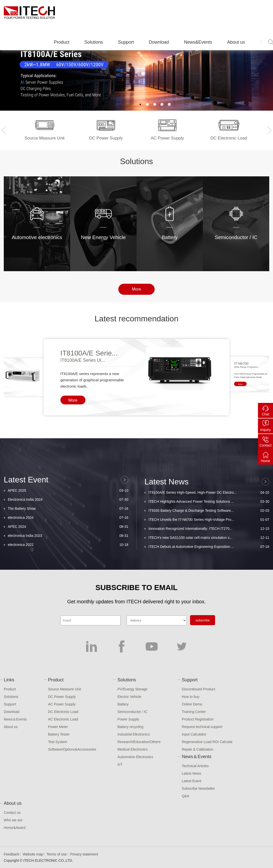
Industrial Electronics (133, 734)
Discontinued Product (198, 689)
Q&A (186, 796)
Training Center (194, 712)
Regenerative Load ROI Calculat (207, 742)
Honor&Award (15, 828)
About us (236, 42)
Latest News (191, 773)
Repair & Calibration (197, 749)
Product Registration (198, 719)
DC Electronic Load (63, 712)
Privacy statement (84, 854)
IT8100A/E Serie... (89, 353)
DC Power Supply (62, 697)
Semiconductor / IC (132, 712)
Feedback (11, 854)
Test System (58, 742)
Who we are (13, 820)
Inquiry (265, 430)
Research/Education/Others (139, 742)
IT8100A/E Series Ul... (83, 360)
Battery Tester (59, 734)
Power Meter (58, 727)
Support (126, 42)
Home (265, 461)
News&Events (198, 42)
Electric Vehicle (129, 697)
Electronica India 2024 (68, 546)
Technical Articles (195, 766)
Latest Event (192, 781)
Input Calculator (194, 734)
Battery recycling (130, 727)
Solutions (94, 42)
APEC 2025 (68, 537)
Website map (33, 854)
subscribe (203, 620)
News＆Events (15, 719)
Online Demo (192, 704)
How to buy (191, 697)
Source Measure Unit (65, 689)
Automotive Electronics (135, 757)
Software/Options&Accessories (72, 749)
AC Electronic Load (63, 719)
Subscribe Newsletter (198, 788)
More (136, 289)
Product (62, 42)
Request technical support (202, 727)
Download (159, 42)
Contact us (12, 813)
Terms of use (57, 854)
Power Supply (128, 719)
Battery (123, 704)
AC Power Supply (62, 704)
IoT (120, 764)
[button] (140, 104)
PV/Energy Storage (132, 689)
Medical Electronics (132, 749)
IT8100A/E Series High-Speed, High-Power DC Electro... (209, 544)
